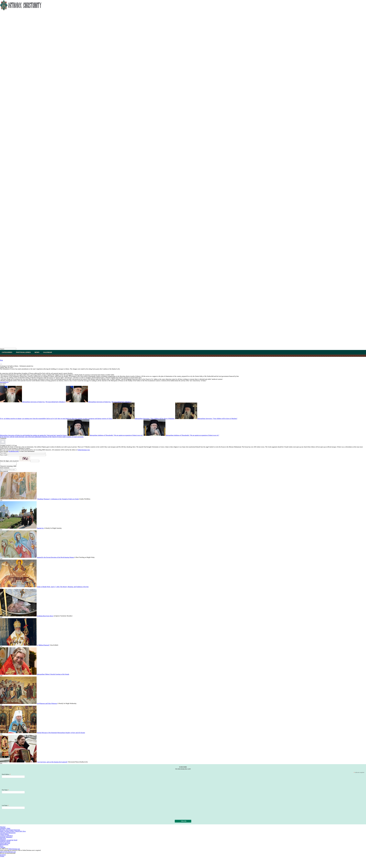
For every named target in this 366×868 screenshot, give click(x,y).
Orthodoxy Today (5, 829)
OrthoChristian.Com (84, 450)
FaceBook (11, 451)
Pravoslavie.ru (4, 382)
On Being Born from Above (45, 616)
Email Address (6, 775)
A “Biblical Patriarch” (43, 646)
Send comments (5, 468)
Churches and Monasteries (8, 833)
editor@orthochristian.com (8, 852)
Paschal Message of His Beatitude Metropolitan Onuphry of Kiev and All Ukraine (61, 733)
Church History (5, 835)
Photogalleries (23, 352)
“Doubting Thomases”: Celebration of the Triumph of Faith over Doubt (58, 500)
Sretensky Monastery (6, 838)
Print (1, 360)
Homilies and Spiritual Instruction (10, 830)
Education (3, 839)
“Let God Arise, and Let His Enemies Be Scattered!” (52, 762)
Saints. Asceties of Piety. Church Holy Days (13, 832)
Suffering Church (5, 842)
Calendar (48, 352)
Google (17, 451)
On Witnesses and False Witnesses (47, 704)
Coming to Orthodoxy (6, 836)
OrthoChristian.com (14, 849)
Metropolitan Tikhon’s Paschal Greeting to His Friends (53, 675)
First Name (5, 790)
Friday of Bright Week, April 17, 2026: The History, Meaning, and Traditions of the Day (63, 587)
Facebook (3, 855)
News (37, 352)
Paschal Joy (40, 529)
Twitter (2, 857)
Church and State (5, 844)
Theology (3, 827)
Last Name (5, 806)
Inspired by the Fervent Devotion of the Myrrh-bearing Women (55, 558)
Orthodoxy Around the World (9, 841)
